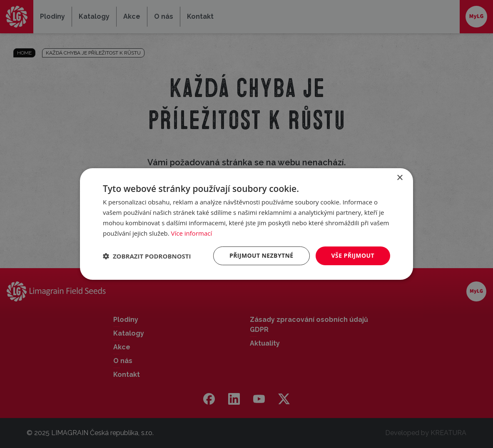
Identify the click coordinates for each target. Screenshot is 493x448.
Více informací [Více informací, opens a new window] (192, 233)
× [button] (400, 178)
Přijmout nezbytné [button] (261, 255)
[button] (147, 256)
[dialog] (246, 224)
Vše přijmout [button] (353, 255)
